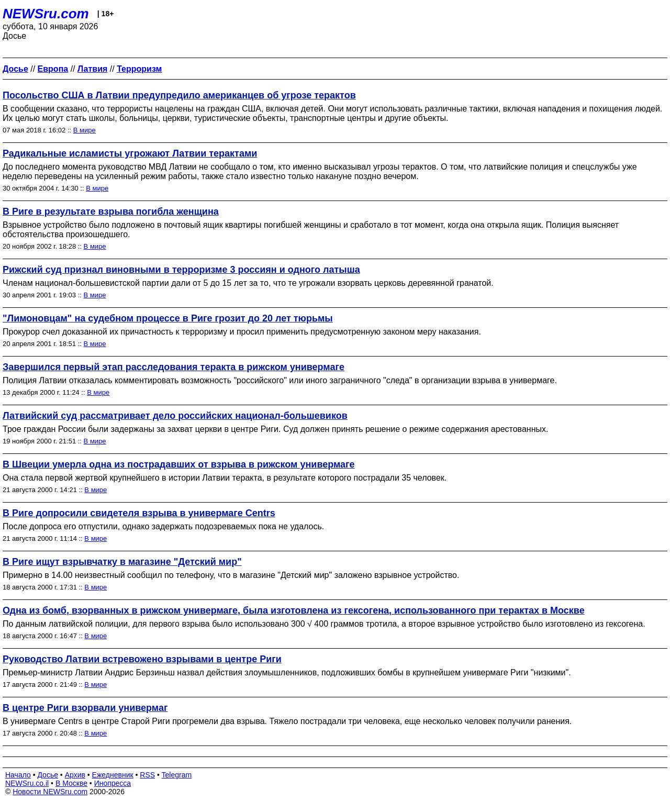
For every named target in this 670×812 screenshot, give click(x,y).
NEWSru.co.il (27, 783)
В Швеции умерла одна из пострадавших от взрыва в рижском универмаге (179, 464)
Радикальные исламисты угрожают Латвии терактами (130, 153)
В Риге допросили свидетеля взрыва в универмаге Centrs (139, 513)
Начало (18, 775)
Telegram (177, 775)
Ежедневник (113, 775)
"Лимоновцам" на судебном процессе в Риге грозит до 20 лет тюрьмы (168, 318)
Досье (48, 775)
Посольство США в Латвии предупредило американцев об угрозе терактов (179, 95)
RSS (147, 775)
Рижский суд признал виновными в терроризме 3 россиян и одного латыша (181, 270)
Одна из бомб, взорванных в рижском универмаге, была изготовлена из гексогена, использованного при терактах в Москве (294, 610)
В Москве (71, 783)
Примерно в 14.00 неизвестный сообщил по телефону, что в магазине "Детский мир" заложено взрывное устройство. (231, 575)
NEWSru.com (46, 14)
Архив (75, 775)
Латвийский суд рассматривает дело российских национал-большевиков (175, 416)
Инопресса (113, 783)
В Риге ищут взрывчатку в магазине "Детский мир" (122, 562)
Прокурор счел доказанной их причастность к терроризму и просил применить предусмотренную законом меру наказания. (242, 332)
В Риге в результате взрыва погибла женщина (111, 212)
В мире (85, 130)
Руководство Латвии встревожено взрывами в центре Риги (142, 659)
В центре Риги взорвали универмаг (85, 708)
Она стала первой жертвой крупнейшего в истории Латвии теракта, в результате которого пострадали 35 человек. (225, 478)
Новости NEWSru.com (50, 792)
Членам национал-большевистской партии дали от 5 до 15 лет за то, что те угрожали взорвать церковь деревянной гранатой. (248, 283)
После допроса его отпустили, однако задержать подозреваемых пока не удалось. (163, 526)
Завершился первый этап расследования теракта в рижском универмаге (174, 367)
